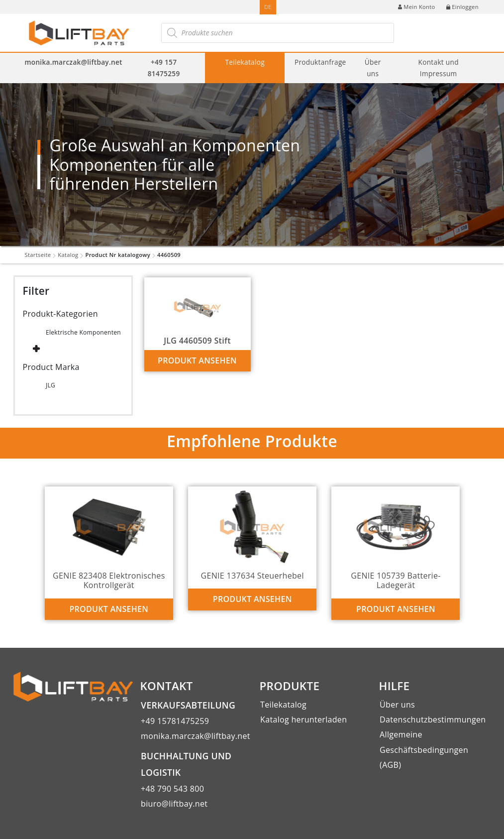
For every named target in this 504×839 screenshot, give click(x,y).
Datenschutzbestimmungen (433, 719)
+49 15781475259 (175, 721)
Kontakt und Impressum (439, 68)
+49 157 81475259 (164, 68)
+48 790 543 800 (172, 789)
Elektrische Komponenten (83, 332)
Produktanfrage (320, 62)
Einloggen (462, 7)
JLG (50, 385)
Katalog (68, 255)
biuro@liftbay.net (174, 804)
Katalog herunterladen (303, 719)
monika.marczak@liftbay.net (74, 62)
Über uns (373, 68)
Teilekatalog (245, 62)
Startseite (38, 255)
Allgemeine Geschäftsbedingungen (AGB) (424, 750)
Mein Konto (416, 7)
